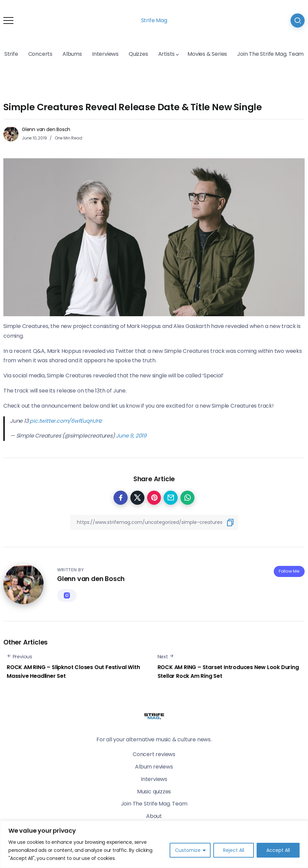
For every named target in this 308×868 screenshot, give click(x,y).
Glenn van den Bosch (46, 129)
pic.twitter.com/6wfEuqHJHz (66, 421)
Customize (188, 850)
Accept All (278, 850)
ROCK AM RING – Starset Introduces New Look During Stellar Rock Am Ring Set (228, 672)
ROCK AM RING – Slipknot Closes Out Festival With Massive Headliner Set (73, 672)
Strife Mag (154, 20)
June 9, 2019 (131, 436)
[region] (154, 844)
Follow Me (289, 571)
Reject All (234, 850)
